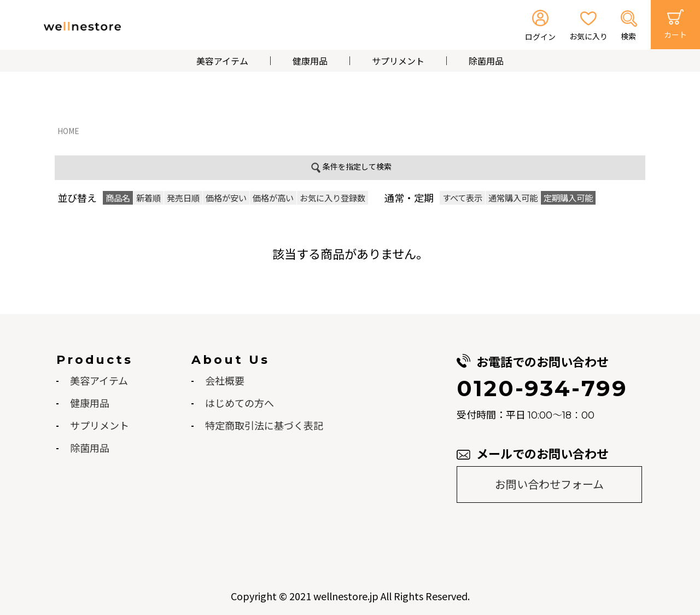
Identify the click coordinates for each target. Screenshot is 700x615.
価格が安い (226, 198)
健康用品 (310, 61)
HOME (68, 131)
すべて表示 (462, 198)
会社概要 (225, 380)
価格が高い (273, 198)
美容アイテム (222, 61)
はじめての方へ (240, 403)
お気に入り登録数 (332, 198)
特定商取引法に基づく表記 (264, 425)
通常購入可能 (513, 198)
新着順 (148, 198)
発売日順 (183, 198)
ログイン (540, 37)
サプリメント (398, 61)
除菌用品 (486, 61)
